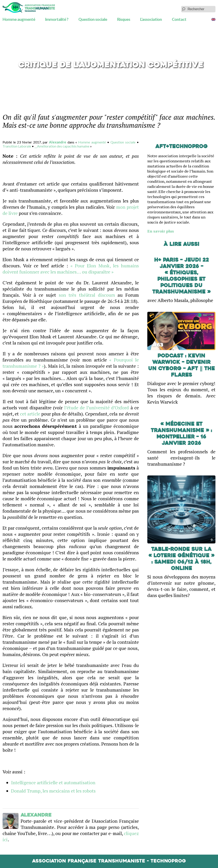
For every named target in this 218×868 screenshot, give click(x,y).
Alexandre (58, 142)
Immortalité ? (57, 19)
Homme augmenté (19, 19)
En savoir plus (161, 231)
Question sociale (93, 19)
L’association (151, 19)
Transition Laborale (17, 146)
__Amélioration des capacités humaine (62, 146)
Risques (124, 19)
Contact (179, 19)
